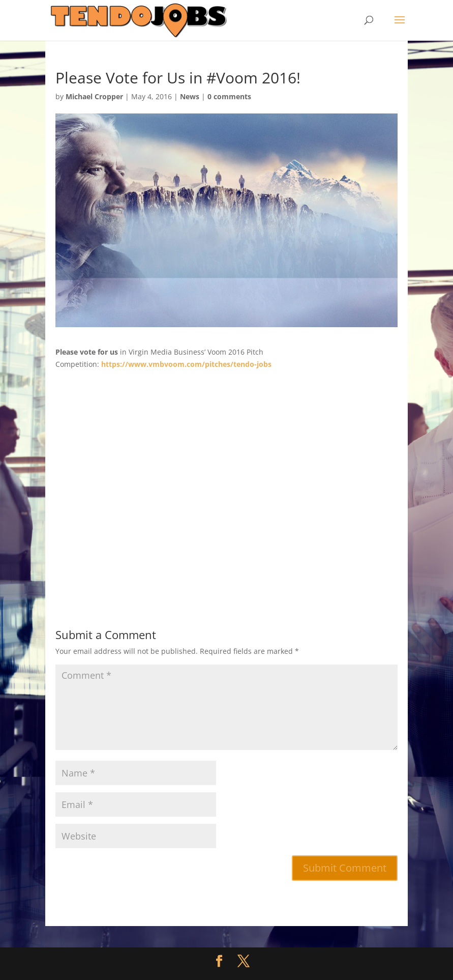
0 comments (229, 96)
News (190, 96)
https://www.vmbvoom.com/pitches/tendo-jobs (186, 364)
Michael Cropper (94, 96)
